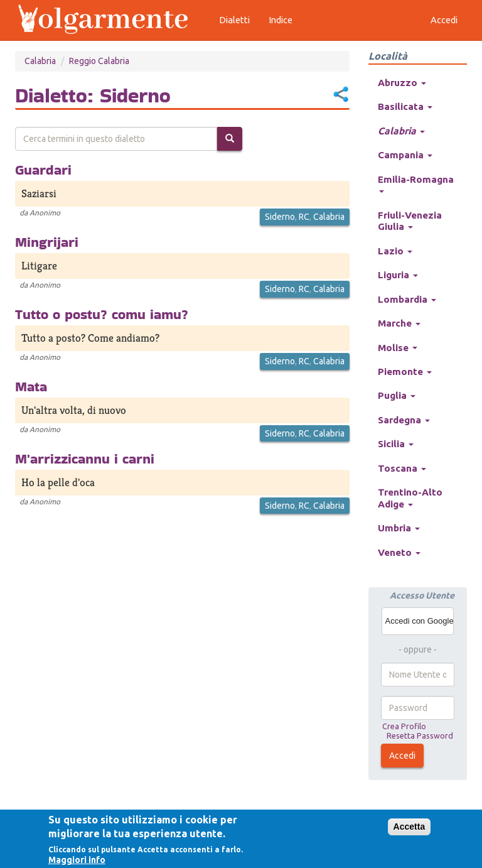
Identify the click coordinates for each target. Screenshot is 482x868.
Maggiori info (77, 860)
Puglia (397, 395)
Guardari (43, 170)
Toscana (402, 468)
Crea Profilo (404, 726)
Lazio (395, 251)
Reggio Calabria (99, 61)
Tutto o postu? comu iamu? (102, 314)
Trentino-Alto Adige (410, 498)
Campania (405, 155)
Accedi (402, 756)
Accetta (410, 827)
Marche (399, 323)
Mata (31, 386)
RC (304, 217)
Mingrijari (47, 242)
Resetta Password (420, 735)
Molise (398, 348)
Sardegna (404, 420)
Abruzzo (402, 83)
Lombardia (407, 299)
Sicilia (396, 444)
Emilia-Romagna (416, 183)
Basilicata (405, 106)
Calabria (40, 61)
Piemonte (405, 372)
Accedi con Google (420, 621)
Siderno (280, 217)
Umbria (399, 528)
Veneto (399, 552)
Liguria (398, 275)
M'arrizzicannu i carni (85, 458)
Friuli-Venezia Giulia (410, 221)
